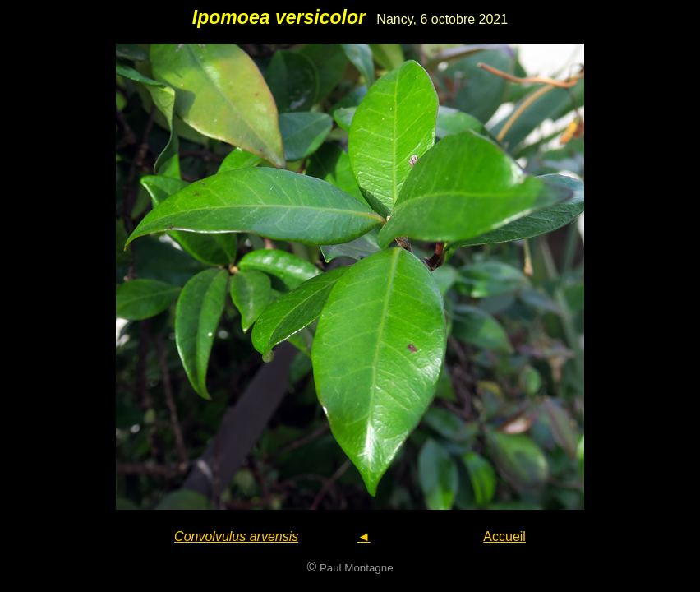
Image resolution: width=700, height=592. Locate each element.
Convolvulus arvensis (236, 536)
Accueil (504, 536)
